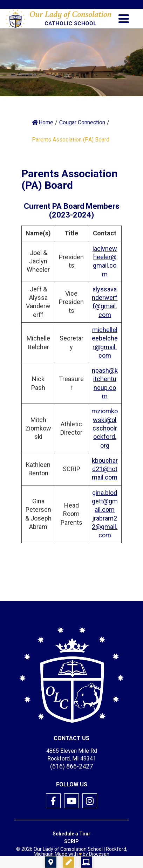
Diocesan (99, 854)
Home (43, 122)
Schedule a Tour (71, 834)
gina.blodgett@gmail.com (105, 501)
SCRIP (71, 841)
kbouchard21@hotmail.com (105, 469)
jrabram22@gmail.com (105, 527)
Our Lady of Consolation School (68, 849)
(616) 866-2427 (71, 766)
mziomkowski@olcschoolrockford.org (105, 428)
